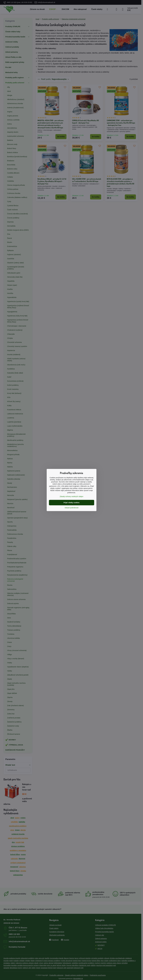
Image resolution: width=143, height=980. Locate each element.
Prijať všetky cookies (71, 503)
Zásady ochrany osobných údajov (71, 496)
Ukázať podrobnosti (72, 508)
